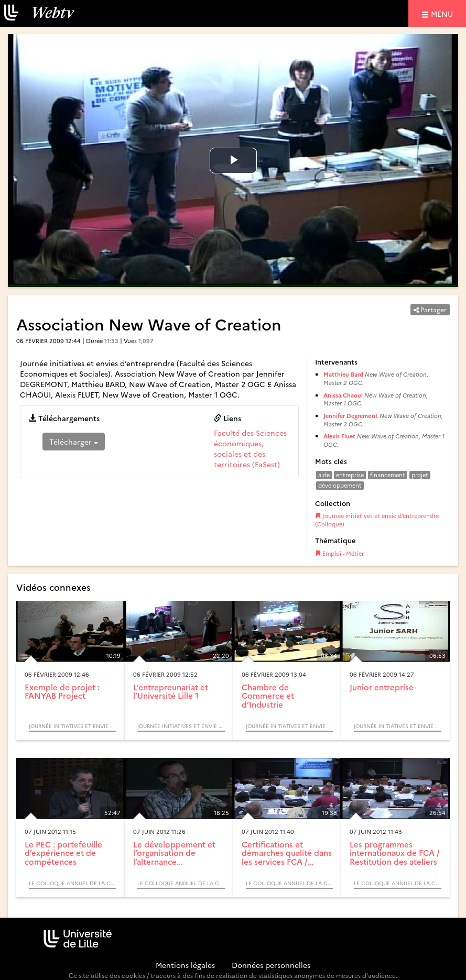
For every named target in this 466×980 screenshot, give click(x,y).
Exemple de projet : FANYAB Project (62, 691)
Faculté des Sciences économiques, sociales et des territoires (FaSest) (250, 448)
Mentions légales (185, 965)
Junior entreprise (382, 687)
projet (420, 475)
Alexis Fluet (339, 436)
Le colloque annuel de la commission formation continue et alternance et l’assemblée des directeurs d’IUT (73, 883)
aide (324, 475)
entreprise (350, 475)
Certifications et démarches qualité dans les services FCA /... (287, 853)
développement (340, 485)
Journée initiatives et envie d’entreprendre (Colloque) (377, 520)
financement (388, 475)
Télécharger (74, 442)
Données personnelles (271, 965)
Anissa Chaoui (343, 395)
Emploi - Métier (339, 553)
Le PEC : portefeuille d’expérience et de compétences (63, 853)
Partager (430, 309)
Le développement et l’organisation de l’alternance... (174, 853)
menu (443, 13)
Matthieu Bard (343, 374)
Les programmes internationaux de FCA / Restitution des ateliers (394, 853)
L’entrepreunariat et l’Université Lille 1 (171, 691)
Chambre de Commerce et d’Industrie (268, 696)
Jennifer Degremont (351, 416)
